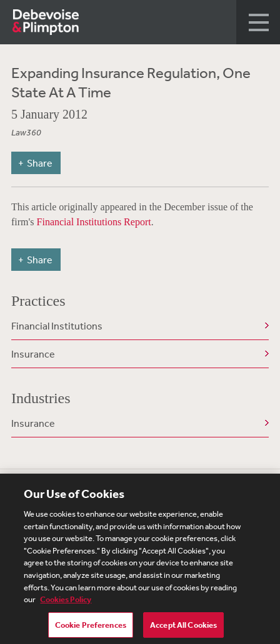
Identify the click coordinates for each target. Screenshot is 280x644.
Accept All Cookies (183, 628)
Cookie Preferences (91, 628)
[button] (258, 22)
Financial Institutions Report (94, 222)
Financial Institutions (57, 326)
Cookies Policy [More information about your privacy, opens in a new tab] (66, 603)
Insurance (33, 354)
